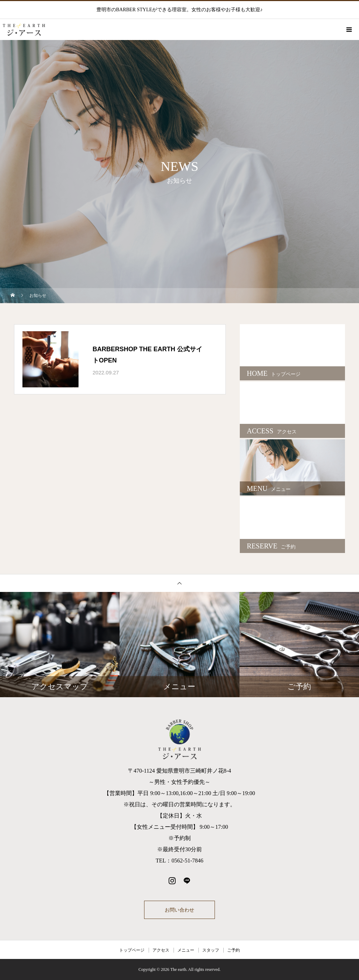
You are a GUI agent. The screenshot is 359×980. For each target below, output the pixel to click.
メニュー (186, 950)
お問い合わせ (179, 910)
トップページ (132, 950)
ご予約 (233, 950)
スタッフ (211, 950)
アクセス (161, 950)
